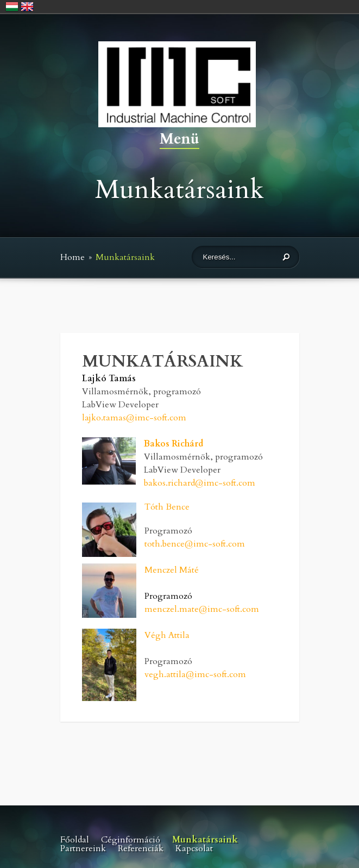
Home (73, 257)
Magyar (12, 7)
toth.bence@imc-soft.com (195, 544)
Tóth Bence (167, 507)
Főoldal (75, 840)
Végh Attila (167, 635)
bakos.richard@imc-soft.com (200, 483)
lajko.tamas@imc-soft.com (134, 418)
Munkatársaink (205, 840)
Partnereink (83, 848)
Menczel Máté (172, 570)
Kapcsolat (194, 848)
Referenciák (141, 848)
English (27, 7)
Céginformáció (131, 840)
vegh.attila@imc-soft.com (195, 674)
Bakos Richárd (174, 444)
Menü (179, 140)
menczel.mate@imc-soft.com (202, 609)
